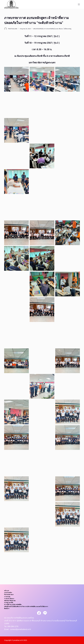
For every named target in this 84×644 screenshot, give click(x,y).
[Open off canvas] (79, 4)
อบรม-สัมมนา (59, 29)
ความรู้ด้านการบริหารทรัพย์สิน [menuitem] (13, 605)
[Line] (45, 613)
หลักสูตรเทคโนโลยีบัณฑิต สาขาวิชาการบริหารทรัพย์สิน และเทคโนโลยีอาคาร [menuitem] (26, 607)
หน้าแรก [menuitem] (7, 591)
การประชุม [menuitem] (7, 597)
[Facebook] (39, 613)
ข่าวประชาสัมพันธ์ (49, 29)
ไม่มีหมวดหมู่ (67, 29)
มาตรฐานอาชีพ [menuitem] (9, 603)
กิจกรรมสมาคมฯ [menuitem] (9, 595)
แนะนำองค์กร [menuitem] (8, 593)
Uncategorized (38, 29)
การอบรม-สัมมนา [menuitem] (9, 599)
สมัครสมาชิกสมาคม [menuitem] (10, 601)
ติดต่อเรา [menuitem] (7, 609)
